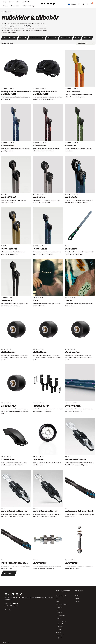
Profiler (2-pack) (73, 406)
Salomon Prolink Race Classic (80, 511)
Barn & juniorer (62, 621)
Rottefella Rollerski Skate (46, 511)
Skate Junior (71, 197)
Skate (59, 630)
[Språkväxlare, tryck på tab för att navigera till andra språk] (74, 4)
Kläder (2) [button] (23, 38)
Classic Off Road (9, 249)
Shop (18, 2)
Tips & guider (15, 6)
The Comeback (72, 92)
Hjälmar (60, 638)
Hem (5, 2)
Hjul (57, 599)
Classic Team (8, 146)
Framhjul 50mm (9, 406)
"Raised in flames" (61, 596)
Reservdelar (59, 607)
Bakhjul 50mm (40, 352)
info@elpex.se (14, 606)
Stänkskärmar (8, 460)
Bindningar (61, 635)
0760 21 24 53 (14, 603)
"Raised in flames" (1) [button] (9, 38)
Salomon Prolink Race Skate (15, 563)
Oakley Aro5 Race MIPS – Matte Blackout (45, 93)
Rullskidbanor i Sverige (28, 6)
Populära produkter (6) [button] (37, 38)
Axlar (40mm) (72, 563)
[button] (9, 573)
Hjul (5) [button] (77, 38)
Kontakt (6, 6)
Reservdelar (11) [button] (66, 38)
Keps (36, 300)
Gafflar (60, 613)
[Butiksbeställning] (86, 43)
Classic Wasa (40, 146)
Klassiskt (60, 624)
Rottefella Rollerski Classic (14, 511)
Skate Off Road (8, 197)
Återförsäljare (27, 2)
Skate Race (7, 300)
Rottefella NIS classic (75, 460)
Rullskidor (59, 618)
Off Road (60, 627)
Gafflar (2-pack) (41, 406)
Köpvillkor (77, 599)
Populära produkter (61, 604)
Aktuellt (11, 2)
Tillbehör (58, 632)
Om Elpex (77, 596)
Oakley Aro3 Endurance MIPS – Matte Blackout (16, 93)
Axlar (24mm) (40, 563)
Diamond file (71, 249)
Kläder (58, 601)
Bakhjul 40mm (8, 352)
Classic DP (70, 146)
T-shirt (68, 300)
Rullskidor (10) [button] (52, 38)
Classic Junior (40, 249)
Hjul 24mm (38, 460)
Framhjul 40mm (73, 352)
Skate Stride (39, 197)
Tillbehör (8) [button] (87, 38)
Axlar (59, 610)
